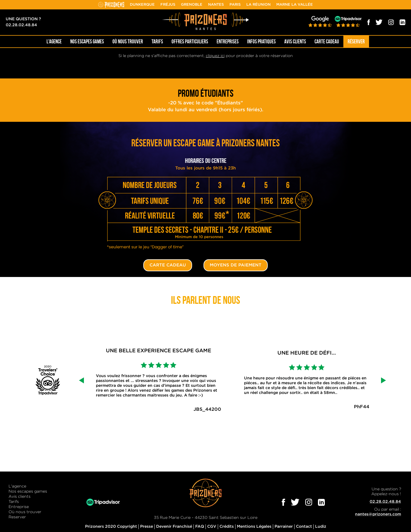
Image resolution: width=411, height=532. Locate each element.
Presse (147, 527)
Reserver (17, 517)
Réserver (356, 42)
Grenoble (192, 5)
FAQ (200, 527)
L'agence (17, 486)
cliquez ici (215, 56)
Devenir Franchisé (174, 527)
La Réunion (258, 5)
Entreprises (228, 42)
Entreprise (19, 507)
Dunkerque (142, 5)
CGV (212, 527)
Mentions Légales (254, 527)
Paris (235, 5)
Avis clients (20, 497)
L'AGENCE (54, 42)
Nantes (216, 5)
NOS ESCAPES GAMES (87, 42)
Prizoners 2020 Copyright (111, 527)
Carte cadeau (327, 42)
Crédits (227, 527)
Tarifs (157, 42)
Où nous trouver (25, 512)
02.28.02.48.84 (21, 25)
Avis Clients (295, 42)
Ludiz (321, 527)
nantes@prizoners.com (378, 514)
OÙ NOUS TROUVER (128, 42)
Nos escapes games (28, 491)
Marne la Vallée (295, 5)
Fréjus (168, 5)
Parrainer (284, 527)
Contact (304, 527)
